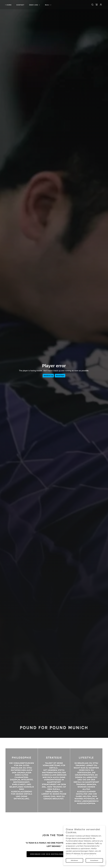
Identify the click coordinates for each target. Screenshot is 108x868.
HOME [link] (9, 5)
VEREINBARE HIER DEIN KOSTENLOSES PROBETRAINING (54, 854)
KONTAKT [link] (20, 5)
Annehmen (94, 860)
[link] (97, 5)
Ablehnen (74, 860)
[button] (34, 5)
